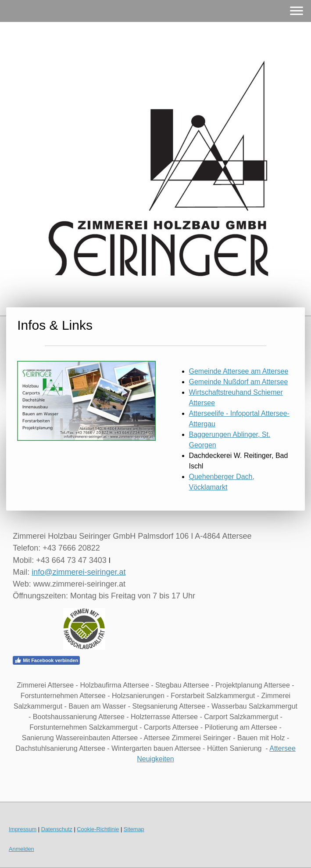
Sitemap (134, 829)
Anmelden (21, 849)
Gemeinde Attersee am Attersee (239, 371)
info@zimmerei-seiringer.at (79, 572)
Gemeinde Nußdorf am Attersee (239, 382)
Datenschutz (57, 829)
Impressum (23, 829)
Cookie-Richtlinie (98, 829)
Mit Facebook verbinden (46, 660)
